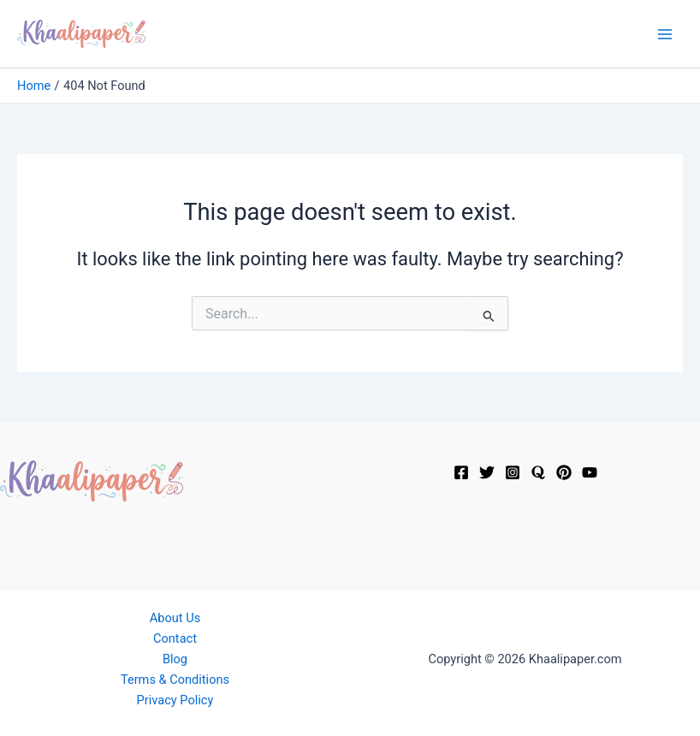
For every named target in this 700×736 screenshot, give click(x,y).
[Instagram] (513, 472)
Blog (175, 659)
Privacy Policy (175, 700)
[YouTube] (590, 472)
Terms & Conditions (175, 680)
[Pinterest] (564, 472)
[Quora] (538, 472)
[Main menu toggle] (665, 34)
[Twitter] (487, 472)
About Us (175, 618)
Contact (175, 638)
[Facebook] (461, 472)
